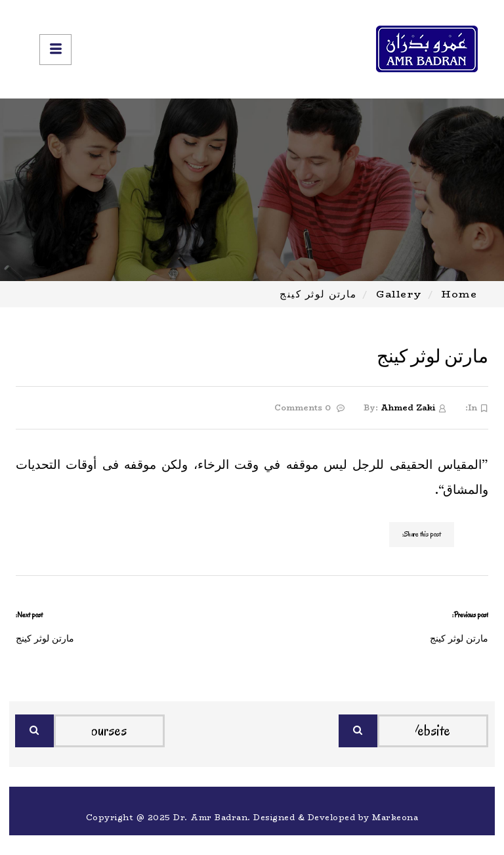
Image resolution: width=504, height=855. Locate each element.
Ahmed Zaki (408, 407)
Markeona (395, 817)
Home (459, 294)
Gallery (399, 294)
